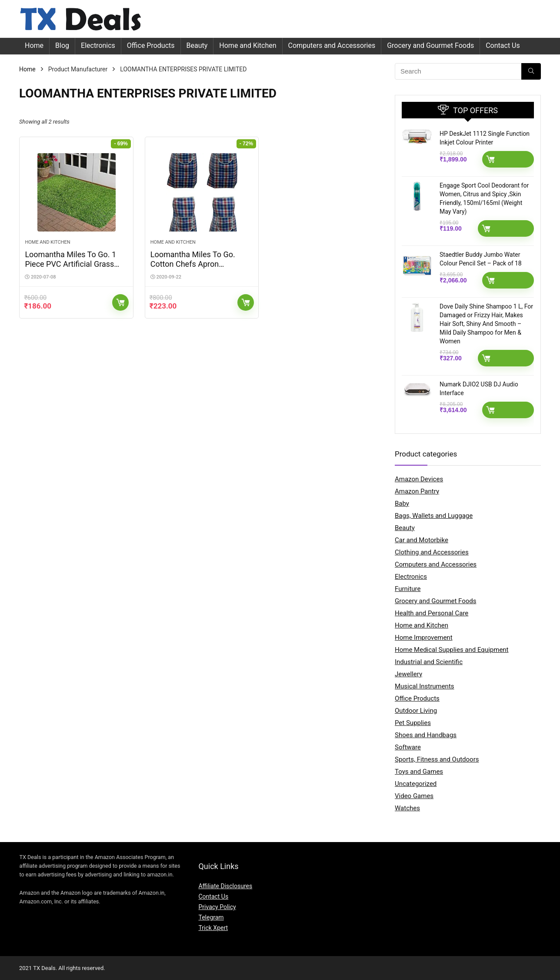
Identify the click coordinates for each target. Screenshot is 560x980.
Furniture (408, 589)
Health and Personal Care (432, 613)
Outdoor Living (416, 711)
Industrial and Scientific (429, 662)
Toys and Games (419, 772)
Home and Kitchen (248, 45)
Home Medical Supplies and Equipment (452, 650)
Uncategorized (416, 784)
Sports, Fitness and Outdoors (437, 759)
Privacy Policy (217, 907)
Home (34, 45)
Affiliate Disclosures (225, 886)
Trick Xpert (213, 928)
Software (408, 747)
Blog (62, 45)
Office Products (151, 45)
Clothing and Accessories (432, 552)
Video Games (414, 796)
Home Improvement (424, 638)
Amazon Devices (419, 479)
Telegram (211, 917)
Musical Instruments (425, 686)
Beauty (197, 45)
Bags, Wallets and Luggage (434, 516)
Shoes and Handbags (426, 735)
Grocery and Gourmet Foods (430, 45)
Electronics (98, 45)
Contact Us (503, 45)
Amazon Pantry (417, 491)
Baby (402, 503)
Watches (407, 808)
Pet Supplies (413, 723)
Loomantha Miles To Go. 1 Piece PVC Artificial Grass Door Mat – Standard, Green (73, 264)
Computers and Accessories (332, 45)
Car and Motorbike (422, 540)
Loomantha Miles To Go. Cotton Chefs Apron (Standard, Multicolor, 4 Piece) (193, 269)
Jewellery (408, 674)
